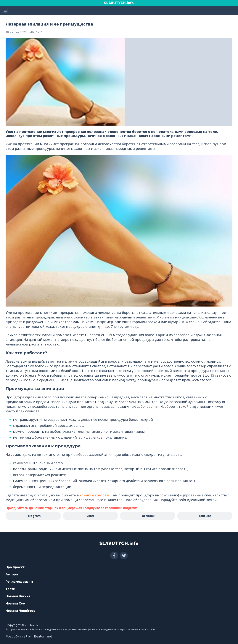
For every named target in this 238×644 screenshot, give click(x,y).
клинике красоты (94, 495)
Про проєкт (15, 567)
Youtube (205, 516)
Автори (12, 574)
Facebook (148, 516)
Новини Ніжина (18, 596)
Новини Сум (15, 603)
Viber (90, 516)
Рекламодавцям (19, 582)
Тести (10, 589)
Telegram (33, 516)
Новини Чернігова (21, 611)
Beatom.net (43, 636)
